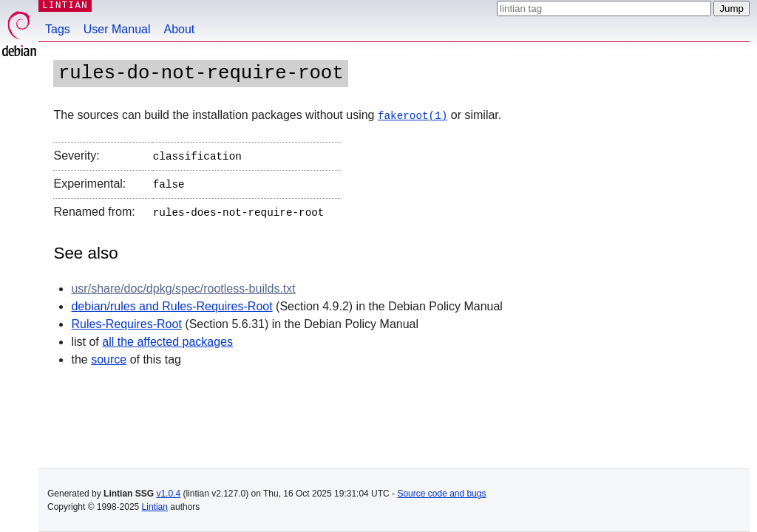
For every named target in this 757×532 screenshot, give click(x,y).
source (109, 354)
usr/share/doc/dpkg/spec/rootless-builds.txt (183, 283)
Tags (58, 29)
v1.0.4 (168, 494)
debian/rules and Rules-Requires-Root (172, 301)
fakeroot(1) (413, 115)
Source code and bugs (441, 494)
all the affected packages (167, 337)
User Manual (117, 29)
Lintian (155, 507)
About (180, 29)
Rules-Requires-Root (126, 319)
